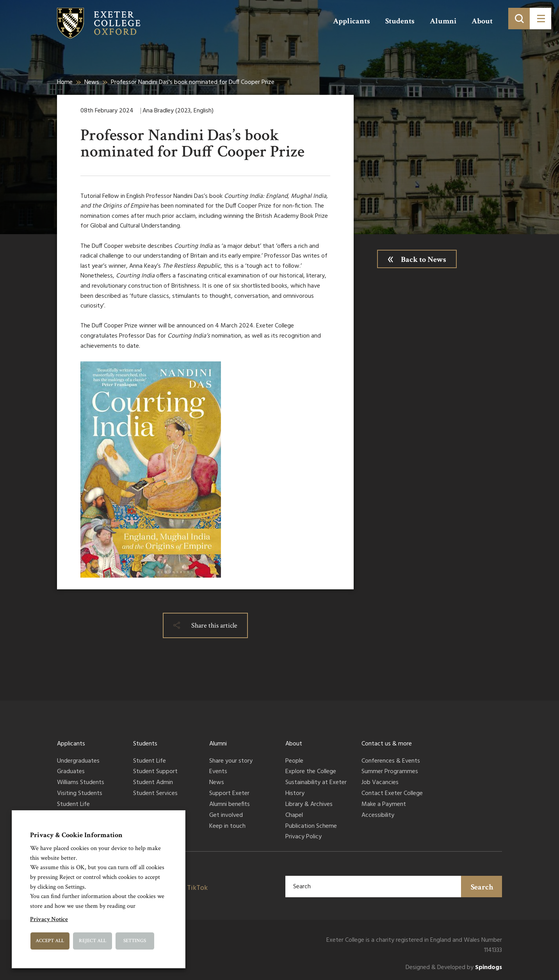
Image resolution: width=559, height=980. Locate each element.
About (482, 21)
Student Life (73, 805)
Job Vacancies (380, 783)
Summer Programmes (390, 772)
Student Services (155, 794)
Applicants (352, 21)
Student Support (155, 772)
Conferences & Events (391, 761)
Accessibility (378, 816)
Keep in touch (227, 827)
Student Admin (153, 783)
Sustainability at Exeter (316, 783)
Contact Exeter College (392, 794)
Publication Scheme (311, 827)
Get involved (226, 816)
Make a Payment (384, 805)
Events (218, 772)
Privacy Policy (304, 837)
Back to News (424, 260)
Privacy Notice (49, 919)
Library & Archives (309, 805)
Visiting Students (80, 794)
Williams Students (81, 783)
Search (482, 887)
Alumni (443, 21)
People (294, 761)
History (295, 794)
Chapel (294, 816)
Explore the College (311, 772)
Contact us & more (387, 744)
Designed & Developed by (454, 968)
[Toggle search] (519, 19)
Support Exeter (229, 794)
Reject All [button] (93, 941)
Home (65, 82)
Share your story (231, 761)
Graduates (71, 772)
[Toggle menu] (540, 19)
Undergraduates (78, 761)
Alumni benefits (230, 805)
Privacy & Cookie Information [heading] (76, 835)
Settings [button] (135, 941)
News (92, 82)
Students (400, 21)
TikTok (197, 888)
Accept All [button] (50, 941)
